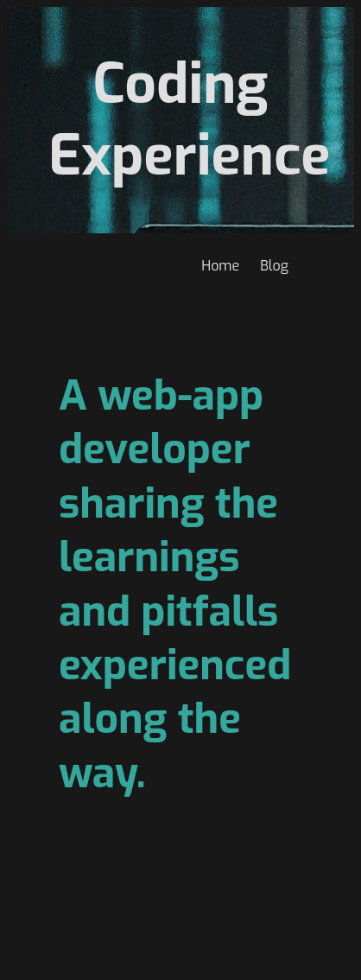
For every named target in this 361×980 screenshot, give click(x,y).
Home (220, 266)
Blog (274, 266)
